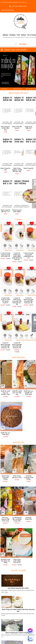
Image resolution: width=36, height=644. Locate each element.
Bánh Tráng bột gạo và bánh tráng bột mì (18, 633)
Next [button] (35, 71)
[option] (18, 71)
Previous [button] (1, 71)
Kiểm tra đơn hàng (8, 10)
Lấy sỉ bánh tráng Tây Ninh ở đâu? (18, 588)
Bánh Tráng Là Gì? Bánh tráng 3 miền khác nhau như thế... (18, 610)
